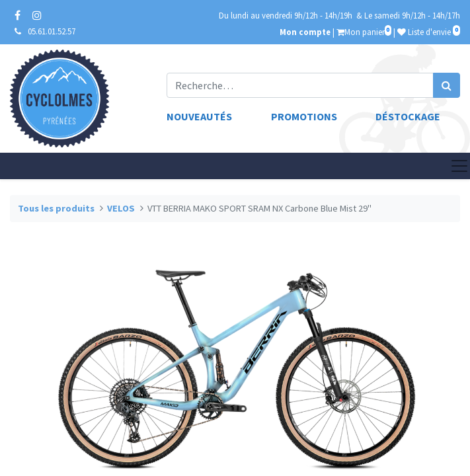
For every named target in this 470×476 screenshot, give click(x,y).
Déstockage (408, 116)
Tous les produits (56, 208)
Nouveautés (199, 116)
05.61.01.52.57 (52, 31)
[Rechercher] (447, 85)
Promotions (304, 116)
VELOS (121, 208)
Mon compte (305, 32)
